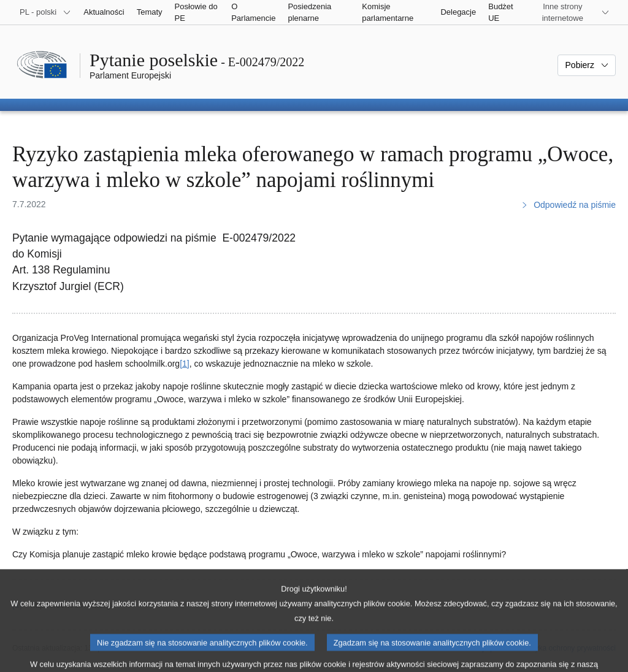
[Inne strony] (570, 12)
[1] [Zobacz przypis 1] (185, 364)
